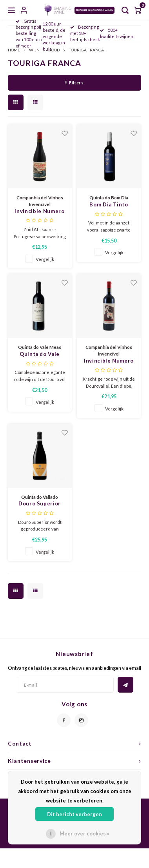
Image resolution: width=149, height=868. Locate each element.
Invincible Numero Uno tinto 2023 (39, 212)
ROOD (54, 50)
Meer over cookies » (84, 833)
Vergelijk (45, 259)
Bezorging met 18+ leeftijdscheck (85, 33)
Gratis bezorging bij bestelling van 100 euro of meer (29, 33)
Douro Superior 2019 (40, 504)
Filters (74, 83)
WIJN (34, 50)
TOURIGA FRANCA (86, 50)
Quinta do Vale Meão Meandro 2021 (40, 355)
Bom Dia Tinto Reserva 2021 (109, 205)
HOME (14, 50)
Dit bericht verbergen (74, 814)
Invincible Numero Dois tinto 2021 (109, 361)
